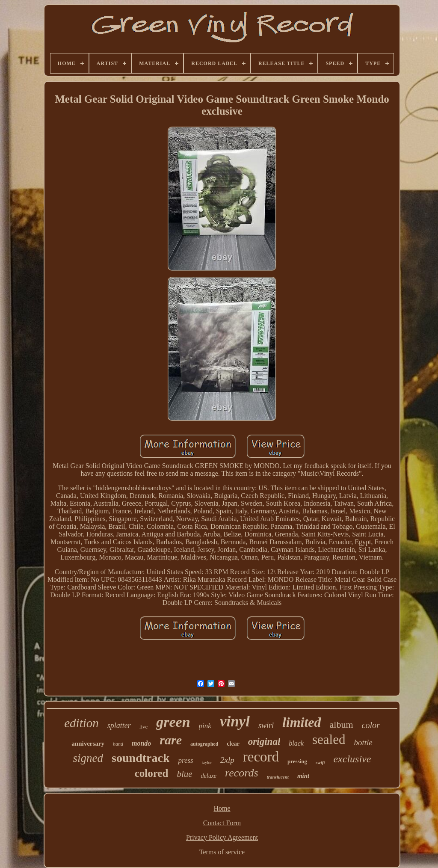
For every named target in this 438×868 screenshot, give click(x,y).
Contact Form (222, 823)
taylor (207, 763)
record (261, 757)
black (296, 743)
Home (222, 808)
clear (233, 744)
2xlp (227, 760)
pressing (297, 761)
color (371, 725)
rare (171, 740)
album (342, 724)
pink (205, 726)
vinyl (235, 721)
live (144, 727)
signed (88, 758)
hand (118, 744)
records (242, 773)
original (264, 742)
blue (184, 774)
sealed (329, 739)
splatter (119, 726)
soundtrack (141, 758)
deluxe (209, 776)
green (173, 722)
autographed (204, 744)
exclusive (352, 759)
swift (320, 762)
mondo (141, 743)
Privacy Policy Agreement (222, 837)
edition (81, 723)
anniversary (88, 744)
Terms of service (222, 852)
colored (152, 773)
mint (303, 776)
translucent (278, 777)
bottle (363, 742)
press (185, 760)
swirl (266, 726)
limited (302, 722)
